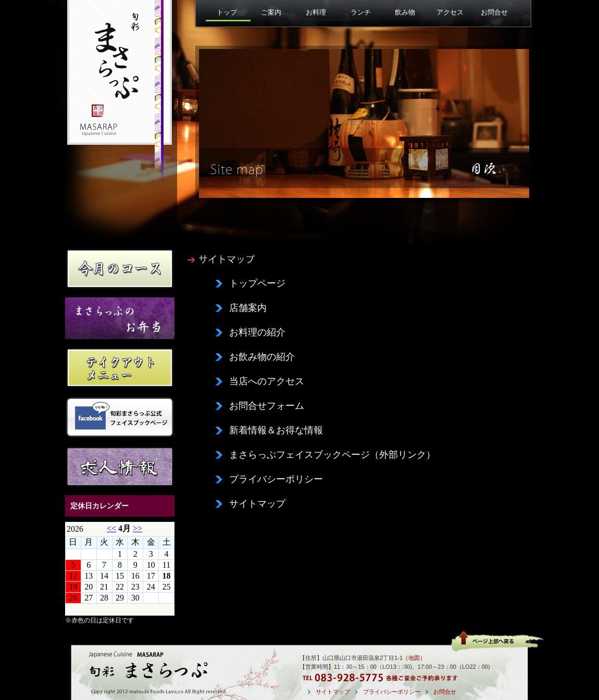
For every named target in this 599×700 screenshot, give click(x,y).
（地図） (414, 658)
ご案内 (271, 12)
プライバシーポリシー (276, 479)
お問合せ (494, 12)
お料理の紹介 (257, 332)
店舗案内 (248, 308)
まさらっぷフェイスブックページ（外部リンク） (332, 455)
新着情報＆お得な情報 (276, 430)
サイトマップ (257, 504)
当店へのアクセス (267, 381)
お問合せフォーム (267, 406)
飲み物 (405, 12)
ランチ (361, 12)
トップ (227, 12)
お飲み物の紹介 (262, 357)
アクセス (450, 12)
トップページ (257, 283)
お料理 (316, 12)
